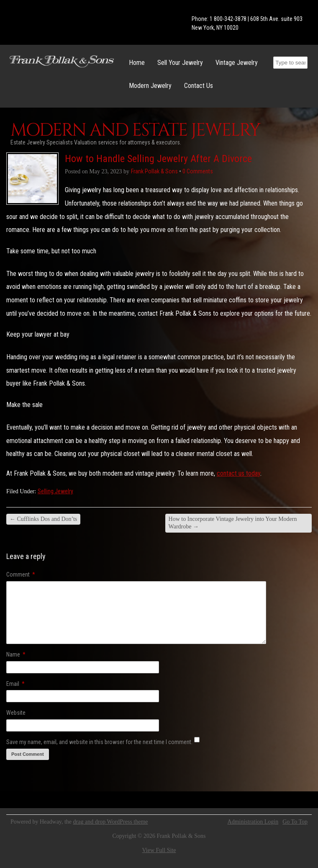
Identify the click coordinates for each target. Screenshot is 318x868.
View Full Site (159, 850)
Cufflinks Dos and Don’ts (43, 519)
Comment (21, 574)
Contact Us (199, 86)
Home (137, 63)
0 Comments (198, 171)
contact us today (238, 473)
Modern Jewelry (150, 86)
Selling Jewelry (55, 491)
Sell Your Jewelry (180, 63)
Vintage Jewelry (237, 63)
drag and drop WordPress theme (111, 822)
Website (16, 713)
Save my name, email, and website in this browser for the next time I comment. (99, 742)
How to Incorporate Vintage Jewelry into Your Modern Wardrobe (233, 523)
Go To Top (295, 822)
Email (15, 684)
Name (16, 654)
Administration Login (253, 822)
